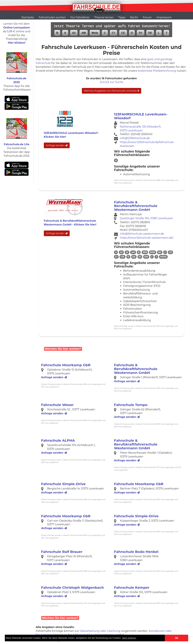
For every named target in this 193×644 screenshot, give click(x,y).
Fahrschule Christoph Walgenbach (73, 587)
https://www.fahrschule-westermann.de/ (147, 238)
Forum (147, 17)
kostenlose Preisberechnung (157, 71)
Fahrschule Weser (57, 405)
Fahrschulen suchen (52, 17)
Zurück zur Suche (111, 82)
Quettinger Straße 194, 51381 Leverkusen (146, 218)
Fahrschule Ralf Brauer (62, 552)
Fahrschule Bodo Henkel (136, 552)
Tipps (122, 17)
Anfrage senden (57, 145)
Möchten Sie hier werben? (63, 349)
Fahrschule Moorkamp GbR (66, 365)
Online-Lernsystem (17, 28)
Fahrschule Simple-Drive (63, 484)
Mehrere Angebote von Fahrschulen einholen (111, 91)
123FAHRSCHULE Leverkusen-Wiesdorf (141, 116)
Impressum (164, 17)
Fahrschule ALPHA (58, 440)
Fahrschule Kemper (132, 587)
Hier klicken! (17, 43)
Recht (134, 17)
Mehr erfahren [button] (129, 638)
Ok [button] (177, 638)
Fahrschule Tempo (131, 405)
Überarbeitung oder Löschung (100, 631)
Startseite (28, 17)
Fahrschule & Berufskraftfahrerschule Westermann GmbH (136, 206)
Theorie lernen (104, 17)
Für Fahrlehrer (80, 17)
